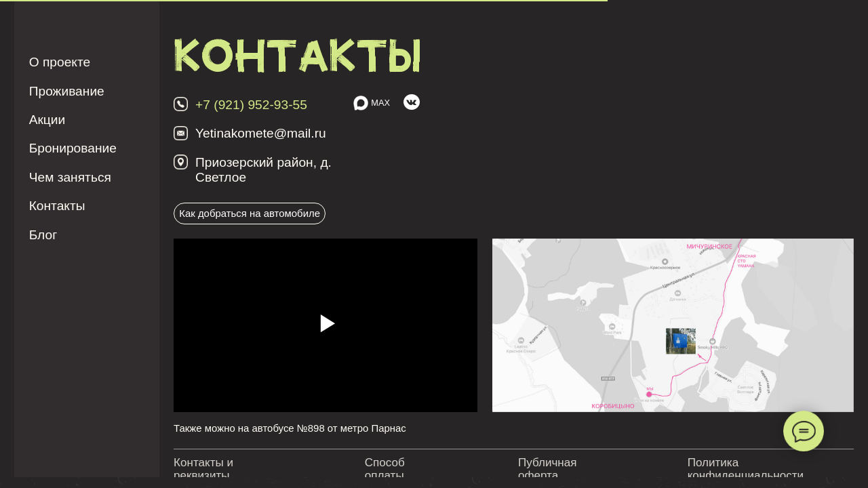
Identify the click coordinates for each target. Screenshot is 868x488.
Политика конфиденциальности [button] (746, 469)
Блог (43, 235)
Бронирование (73, 148)
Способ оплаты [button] (385, 469)
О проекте (60, 62)
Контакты (57, 206)
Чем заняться (70, 177)
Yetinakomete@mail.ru (261, 133)
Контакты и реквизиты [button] (203, 469)
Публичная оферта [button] (548, 469)
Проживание (67, 91)
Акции (47, 120)
